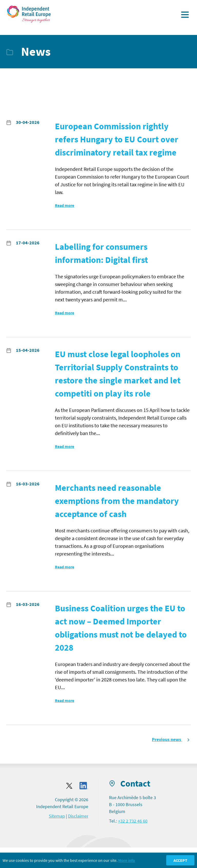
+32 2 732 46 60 (133, 821)
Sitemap (57, 816)
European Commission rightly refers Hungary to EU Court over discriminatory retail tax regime (117, 139)
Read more (65, 205)
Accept (180, 860)
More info (127, 860)
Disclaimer (78, 816)
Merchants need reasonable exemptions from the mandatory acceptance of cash (117, 501)
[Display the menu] (185, 15)
